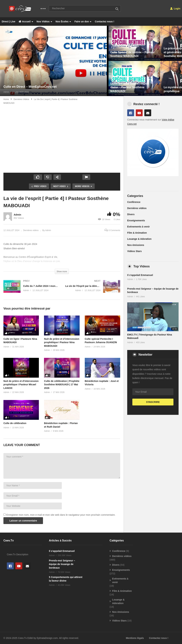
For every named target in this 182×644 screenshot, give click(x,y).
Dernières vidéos (21, 99)
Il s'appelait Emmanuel (140, 275)
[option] (53, 61)
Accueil (26, 22)
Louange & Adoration (139, 239)
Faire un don (83, 22)
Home (6, 99)
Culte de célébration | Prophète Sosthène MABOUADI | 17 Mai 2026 (62, 385)
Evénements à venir (139, 227)
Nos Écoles (63, 22)
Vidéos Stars (134, 251)
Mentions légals (135, 638)
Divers (131, 214)
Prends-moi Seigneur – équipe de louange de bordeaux (62, 564)
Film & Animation (137, 233)
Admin (17, 215)
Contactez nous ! (105, 22)
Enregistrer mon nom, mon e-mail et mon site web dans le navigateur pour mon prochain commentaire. (61, 515)
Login (175, 9)
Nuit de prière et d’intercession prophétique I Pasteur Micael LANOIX (21, 385)
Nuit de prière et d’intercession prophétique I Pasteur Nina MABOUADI (62, 342)
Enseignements (136, 220)
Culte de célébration (15, 423)
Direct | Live (8, 22)
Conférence (134, 202)
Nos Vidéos (44, 22)
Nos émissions (136, 245)
